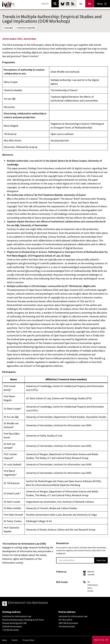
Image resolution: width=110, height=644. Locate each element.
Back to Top (99, 640)
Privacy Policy (28, 640)
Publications (93, 585)
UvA (35, 604)
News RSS (73, 4)
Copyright (9, 28)
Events (90, 591)
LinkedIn (68, 4)
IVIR (10, 5)
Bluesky (63, 4)
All (89, 582)
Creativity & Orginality (26, 28)
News (90, 588)
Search (55, 4)
